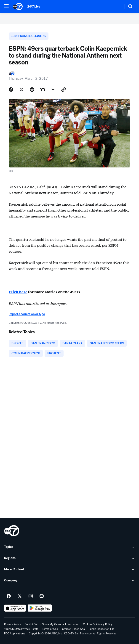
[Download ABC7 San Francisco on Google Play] (40, 608)
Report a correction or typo (27, 314)
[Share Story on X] (21, 90)
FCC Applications (15, 633)
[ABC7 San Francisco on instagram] (31, 596)
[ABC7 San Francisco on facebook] (9, 596)
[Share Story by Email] (53, 90)
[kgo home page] (12, 531)
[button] (6, 6)
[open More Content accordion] (69, 570)
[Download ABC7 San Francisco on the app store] (15, 608)
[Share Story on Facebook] (11, 90)
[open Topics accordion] (69, 547)
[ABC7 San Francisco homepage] (18, 6)
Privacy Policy (12, 624)
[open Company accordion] (69, 581)
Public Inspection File (101, 629)
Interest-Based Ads (73, 629)
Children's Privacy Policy (98, 624)
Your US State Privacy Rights (21, 629)
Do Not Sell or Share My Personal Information (52, 624)
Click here (18, 292)
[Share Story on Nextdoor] (43, 90)
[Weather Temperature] (116, 6)
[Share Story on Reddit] (32, 90)
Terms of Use (50, 629)
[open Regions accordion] (69, 558)
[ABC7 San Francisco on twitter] (20, 596)
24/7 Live (34, 7)
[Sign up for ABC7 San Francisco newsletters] (42, 596)
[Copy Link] (64, 90)
